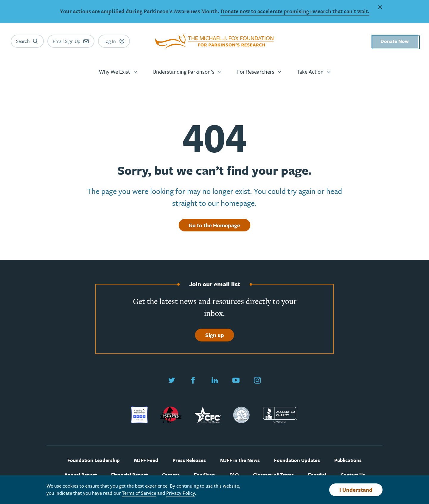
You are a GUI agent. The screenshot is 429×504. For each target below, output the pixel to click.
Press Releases (189, 460)
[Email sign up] (71, 41)
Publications (348, 460)
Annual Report (81, 475)
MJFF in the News (240, 460)
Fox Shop (205, 475)
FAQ (234, 475)
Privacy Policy (181, 493)
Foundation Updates (297, 460)
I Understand (356, 490)
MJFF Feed (146, 460)
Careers (171, 475)
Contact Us (353, 475)
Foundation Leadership (94, 460)
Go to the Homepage (214, 225)
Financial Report (129, 475)
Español (317, 475)
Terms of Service (139, 493)
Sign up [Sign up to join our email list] (215, 335)
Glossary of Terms (273, 475)
